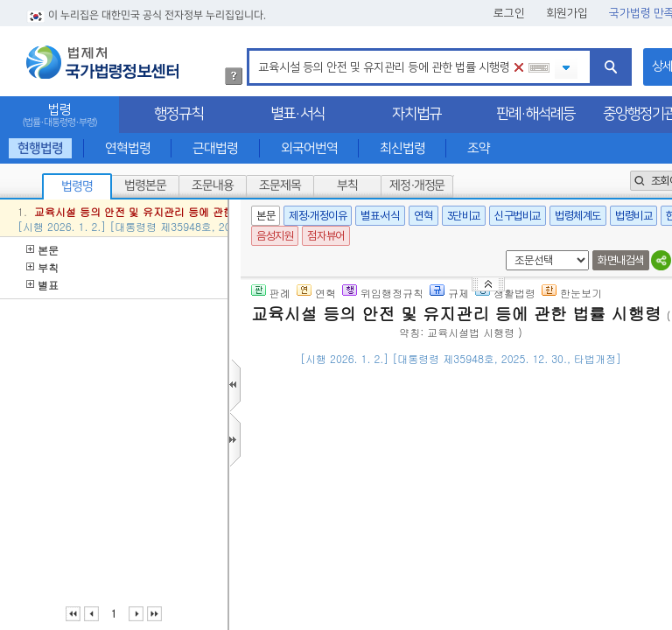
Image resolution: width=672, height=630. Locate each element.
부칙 (347, 185)
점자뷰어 (325, 236)
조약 (479, 148)
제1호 (523, 537)
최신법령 (402, 148)
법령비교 (633, 216)
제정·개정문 (417, 185)
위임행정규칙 (383, 293)
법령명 (77, 186)
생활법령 (505, 293)
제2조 (493, 537)
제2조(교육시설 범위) (362, 515)
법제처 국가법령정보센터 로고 (102, 62)
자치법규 (416, 114)
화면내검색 (621, 260)
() (518, 385)
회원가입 (567, 13)
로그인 (509, 13)
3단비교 (464, 216)
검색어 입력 (255, 51)
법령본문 (145, 185)
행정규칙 (178, 114)
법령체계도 (578, 216)
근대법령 (215, 148)
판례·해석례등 (535, 114)
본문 (42, 250)
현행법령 (40, 148)
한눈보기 (572, 293)
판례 (271, 293)
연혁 (423, 216)
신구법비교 (518, 216)
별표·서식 (297, 114)
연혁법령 (128, 148)
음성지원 (275, 236)
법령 (59, 115)
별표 (42, 285)
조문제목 (280, 185)
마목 (549, 537)
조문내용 (213, 185)
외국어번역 (309, 148)
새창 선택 (503, 251)
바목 (416, 603)
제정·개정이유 (318, 216)
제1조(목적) (337, 430)
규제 (449, 293)
